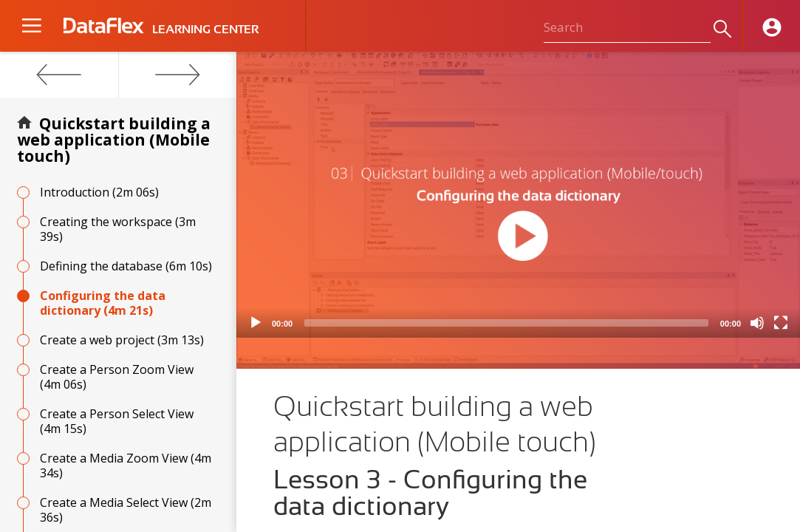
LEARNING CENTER (205, 30)
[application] (518, 195)
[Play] (256, 323)
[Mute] (757, 323)
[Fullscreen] (781, 323)
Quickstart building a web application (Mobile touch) (114, 140)
